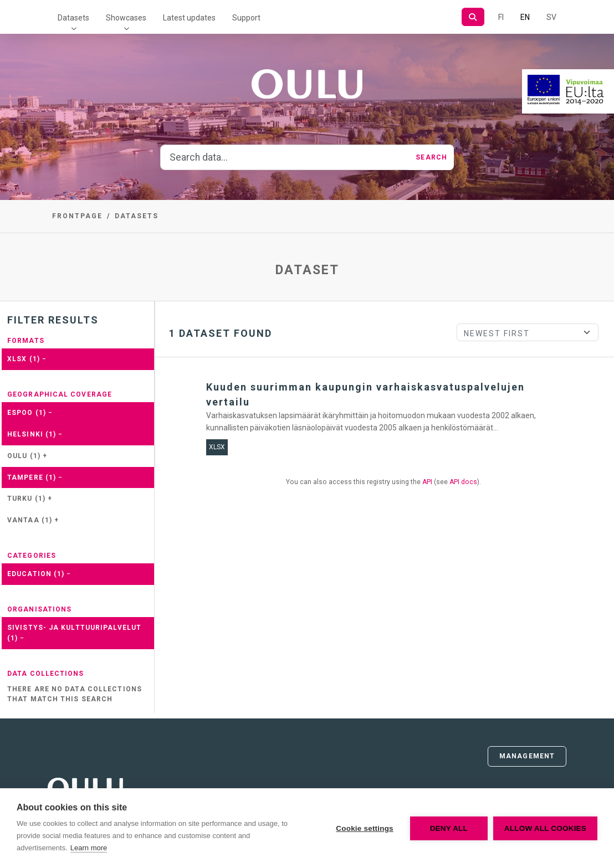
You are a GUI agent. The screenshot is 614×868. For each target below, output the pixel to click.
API (427, 482)
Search (431, 157)
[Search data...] (285, 157)
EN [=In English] (525, 17)
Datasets (73, 18)
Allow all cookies (545, 828)
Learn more (89, 848)
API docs (463, 482)
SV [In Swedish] (551, 17)
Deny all (449, 828)
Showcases (126, 18)
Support (246, 18)
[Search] (473, 17)
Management (527, 756)
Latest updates (189, 18)
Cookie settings (365, 828)
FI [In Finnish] (501, 17)
